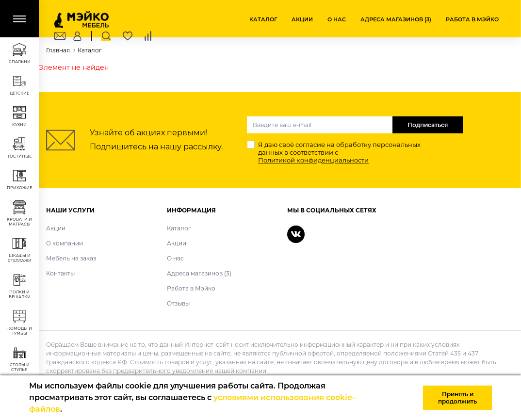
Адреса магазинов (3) (396, 19)
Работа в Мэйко (472, 19)
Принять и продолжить (457, 398)
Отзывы (178, 303)
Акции (302, 19)
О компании (65, 243)
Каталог (263, 19)
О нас (337, 19)
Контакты (60, 273)
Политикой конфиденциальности (313, 160)
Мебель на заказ (71, 258)
